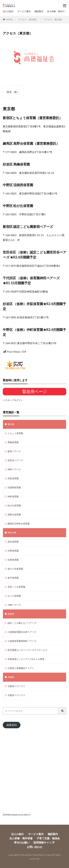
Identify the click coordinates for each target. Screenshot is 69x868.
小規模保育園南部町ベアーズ (22, 641)
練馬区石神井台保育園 (19, 524)
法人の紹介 (8, 11)
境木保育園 (13, 542)
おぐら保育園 (14, 596)
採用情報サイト (43, 842)
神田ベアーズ (14, 469)
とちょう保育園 (15, 433)
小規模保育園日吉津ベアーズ (22, 632)
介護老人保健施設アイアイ (21, 668)
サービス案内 (24, 11)
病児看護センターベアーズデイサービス (27, 650)
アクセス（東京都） (28, 19)
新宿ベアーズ (14, 451)
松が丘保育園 (14, 506)
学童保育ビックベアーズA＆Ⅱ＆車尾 (26, 659)
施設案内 (39, 11)
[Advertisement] (34, 770)
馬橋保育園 (13, 442)
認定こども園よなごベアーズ (22, 623)
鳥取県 (11, 614)
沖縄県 (11, 677)
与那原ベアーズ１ (16, 686)
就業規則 (12, 725)
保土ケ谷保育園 (15, 569)
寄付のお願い (22, 842)
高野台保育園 (14, 515)
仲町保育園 (13, 496)
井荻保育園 (13, 478)
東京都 (11, 424)
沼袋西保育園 (14, 487)
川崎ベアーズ (14, 605)
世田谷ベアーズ (15, 460)
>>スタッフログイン (13, 400)
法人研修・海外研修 (57, 11)
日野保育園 (13, 551)
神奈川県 (12, 533)
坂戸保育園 (13, 578)
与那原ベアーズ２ (16, 695)
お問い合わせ (35, 847)
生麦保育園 (13, 560)
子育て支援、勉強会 (48, 838)
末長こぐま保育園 (16, 587)
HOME (9, 19)
